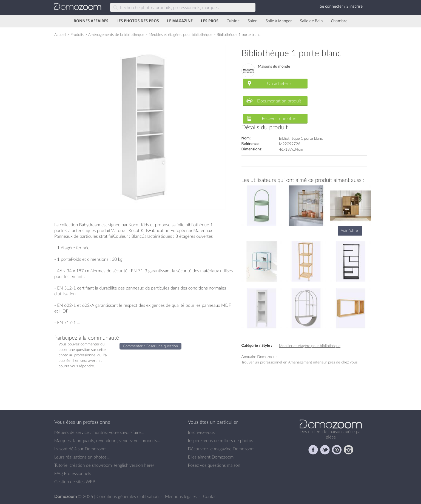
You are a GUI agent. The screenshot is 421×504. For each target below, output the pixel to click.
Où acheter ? (279, 83)
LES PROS (210, 21)
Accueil (60, 34)
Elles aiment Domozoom (211, 457)
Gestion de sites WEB (75, 482)
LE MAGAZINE (180, 21)
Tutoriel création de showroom (83, 465)
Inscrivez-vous (201, 432)
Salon (253, 21)
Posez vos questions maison (214, 465)
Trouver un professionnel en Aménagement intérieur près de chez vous (300, 362)
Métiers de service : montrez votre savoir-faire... (99, 432)
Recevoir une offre (279, 118)
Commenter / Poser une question (151, 346)
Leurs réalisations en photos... (82, 457)
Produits (77, 34)
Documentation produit (279, 101)
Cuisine (233, 21)
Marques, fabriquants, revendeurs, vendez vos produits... (107, 440)
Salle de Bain (312, 21)
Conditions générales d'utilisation (128, 496)
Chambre (339, 21)
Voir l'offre (349, 230)
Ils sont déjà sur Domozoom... (82, 449)
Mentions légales (181, 496)
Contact (211, 496)
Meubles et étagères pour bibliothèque (180, 34)
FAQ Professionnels (73, 473)
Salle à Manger (279, 21)
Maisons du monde (274, 66)
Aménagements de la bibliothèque (116, 34)
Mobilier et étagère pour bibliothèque (310, 346)
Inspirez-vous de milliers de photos (221, 440)
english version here (134, 465)
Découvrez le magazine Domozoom (221, 449)
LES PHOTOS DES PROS (138, 21)
